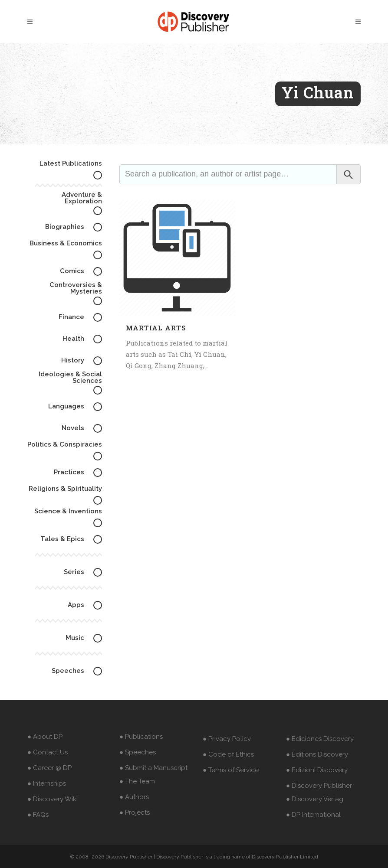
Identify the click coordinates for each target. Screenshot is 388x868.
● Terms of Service (231, 770)
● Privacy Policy (227, 739)
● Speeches (138, 752)
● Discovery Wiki (53, 799)
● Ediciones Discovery (320, 739)
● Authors (134, 797)
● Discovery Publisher (319, 786)
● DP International (313, 815)
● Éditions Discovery (317, 754)
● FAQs (38, 815)
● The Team (137, 781)
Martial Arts (156, 328)
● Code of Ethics (228, 754)
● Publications (141, 737)
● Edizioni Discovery (317, 770)
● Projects (135, 813)
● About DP (45, 737)
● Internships (47, 783)
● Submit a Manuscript (153, 768)
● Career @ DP (49, 768)
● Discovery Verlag (315, 799)
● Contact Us (48, 752)
